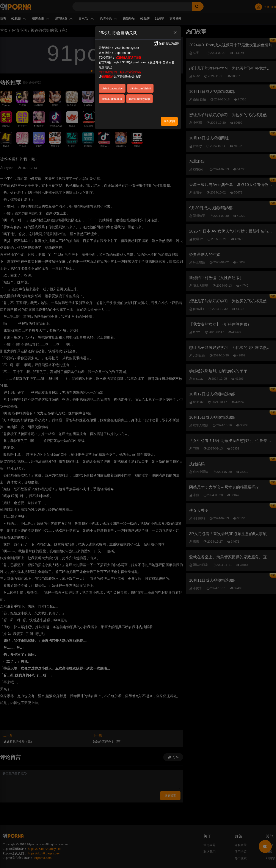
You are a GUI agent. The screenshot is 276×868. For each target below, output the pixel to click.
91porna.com (124, 53)
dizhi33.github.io (112, 99)
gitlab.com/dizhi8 (140, 88)
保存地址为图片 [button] (166, 43)
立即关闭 (169, 121)
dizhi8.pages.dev (112, 88)
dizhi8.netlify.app (140, 99)
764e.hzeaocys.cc (127, 48)
